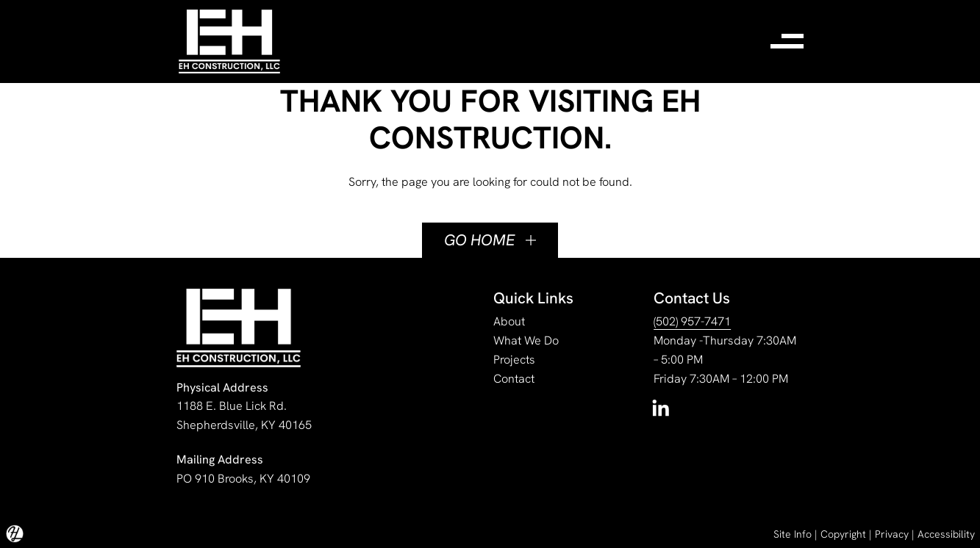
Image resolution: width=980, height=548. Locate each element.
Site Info (793, 534)
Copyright (843, 534)
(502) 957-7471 (692, 321)
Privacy (892, 534)
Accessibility (946, 534)
